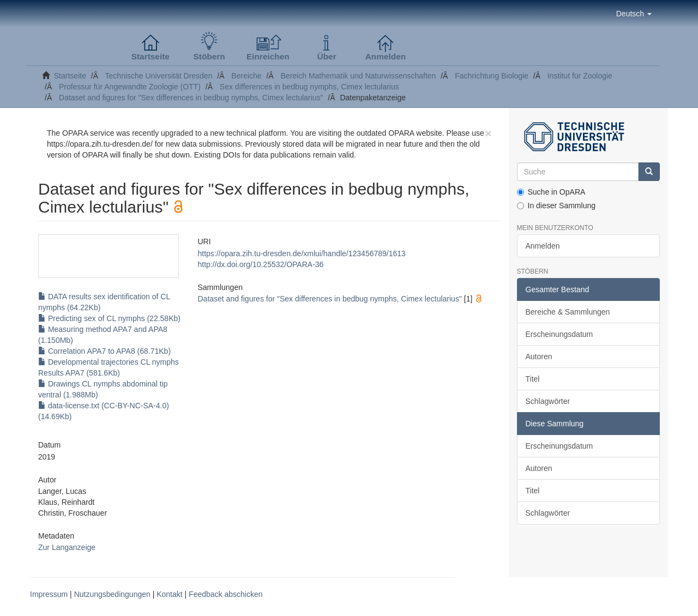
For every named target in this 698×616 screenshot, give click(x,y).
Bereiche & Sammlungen (568, 312)
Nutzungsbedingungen (112, 594)
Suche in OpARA (551, 192)
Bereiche (246, 76)
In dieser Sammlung (556, 206)
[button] (634, 14)
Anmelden (543, 246)
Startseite (70, 76)
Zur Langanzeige (67, 547)
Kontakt (169, 594)
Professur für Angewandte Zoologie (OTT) (130, 87)
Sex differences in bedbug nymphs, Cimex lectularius (309, 87)
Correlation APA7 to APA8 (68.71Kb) (104, 351)
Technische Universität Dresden (159, 76)
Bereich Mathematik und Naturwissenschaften (359, 76)
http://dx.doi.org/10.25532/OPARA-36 (260, 264)
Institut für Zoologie (580, 76)
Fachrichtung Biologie (492, 76)
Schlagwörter (548, 401)
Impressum (49, 594)
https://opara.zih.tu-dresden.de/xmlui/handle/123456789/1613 (301, 253)
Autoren (539, 357)
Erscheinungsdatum (559, 334)
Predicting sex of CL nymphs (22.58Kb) (109, 318)
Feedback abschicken (225, 594)
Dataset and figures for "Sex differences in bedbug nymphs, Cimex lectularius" (191, 98)
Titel (533, 379)
